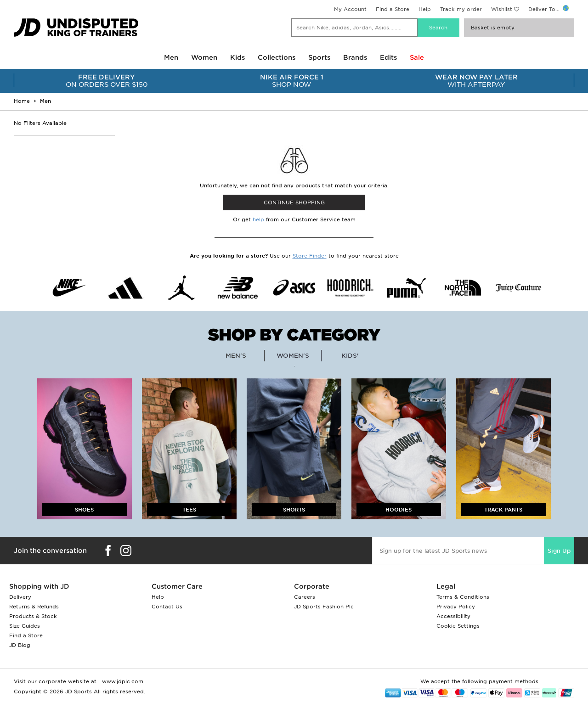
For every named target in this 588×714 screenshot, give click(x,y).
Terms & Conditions (463, 597)
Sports (319, 57)
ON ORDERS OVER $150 (107, 81)
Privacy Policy (456, 607)
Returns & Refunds (34, 607)
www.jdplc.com (122, 681)
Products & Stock (33, 616)
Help (425, 9)
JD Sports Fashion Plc (324, 607)
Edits (388, 57)
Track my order (461, 9)
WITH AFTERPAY (477, 81)
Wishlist (502, 9)
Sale (417, 57)
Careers (305, 597)
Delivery (20, 597)
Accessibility (453, 616)
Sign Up (559, 551)
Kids (237, 57)
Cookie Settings (458, 626)
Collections (277, 57)
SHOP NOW (292, 81)
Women (204, 57)
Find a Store (393, 9)
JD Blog (20, 645)
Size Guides (25, 626)
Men (171, 57)
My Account (350, 9)
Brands (355, 57)
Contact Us (167, 607)
